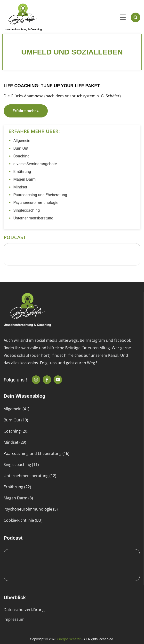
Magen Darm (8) (18, 498)
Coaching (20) (16, 431)
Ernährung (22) (17, 487)
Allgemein (22, 141)
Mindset (20, 187)
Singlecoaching (27, 210)
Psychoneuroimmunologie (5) (31, 509)
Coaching (21, 156)
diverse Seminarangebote (35, 164)
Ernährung (22, 172)
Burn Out (21, 148)
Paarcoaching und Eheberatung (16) (36, 453)
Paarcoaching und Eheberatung (40, 195)
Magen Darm (24, 179)
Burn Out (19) (16, 420)
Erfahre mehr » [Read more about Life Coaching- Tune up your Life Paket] (26, 111)
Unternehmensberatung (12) (30, 476)
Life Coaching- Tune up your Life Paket (52, 86)
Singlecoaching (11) (21, 465)
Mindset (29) (15, 442)
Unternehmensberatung (33, 218)
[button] (136, 17)
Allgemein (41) (16, 409)
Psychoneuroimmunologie (36, 203)
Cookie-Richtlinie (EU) (23, 520)
